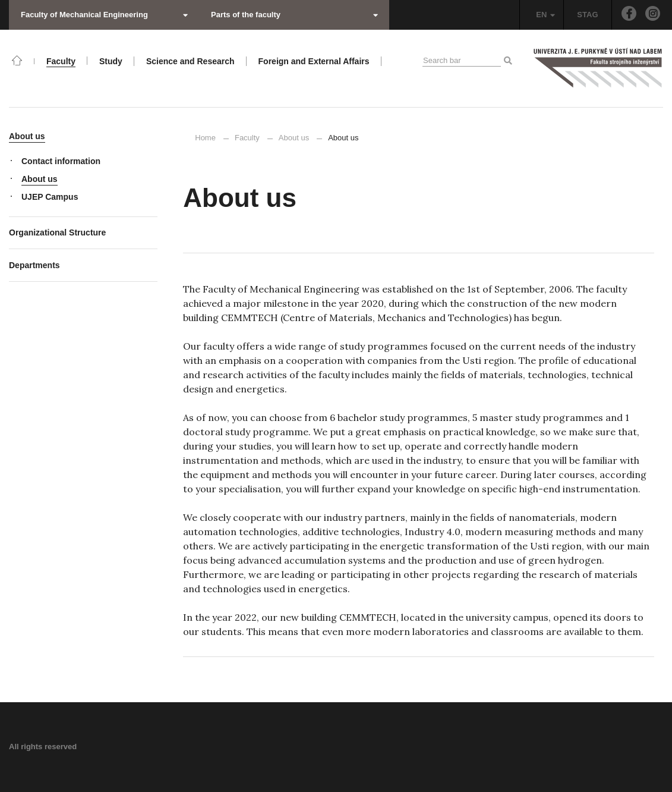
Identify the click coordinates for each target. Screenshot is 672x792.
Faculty (247, 138)
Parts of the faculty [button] (294, 15)
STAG (587, 15)
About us (294, 138)
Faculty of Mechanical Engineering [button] (104, 15)
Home (205, 138)
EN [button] (545, 15)
